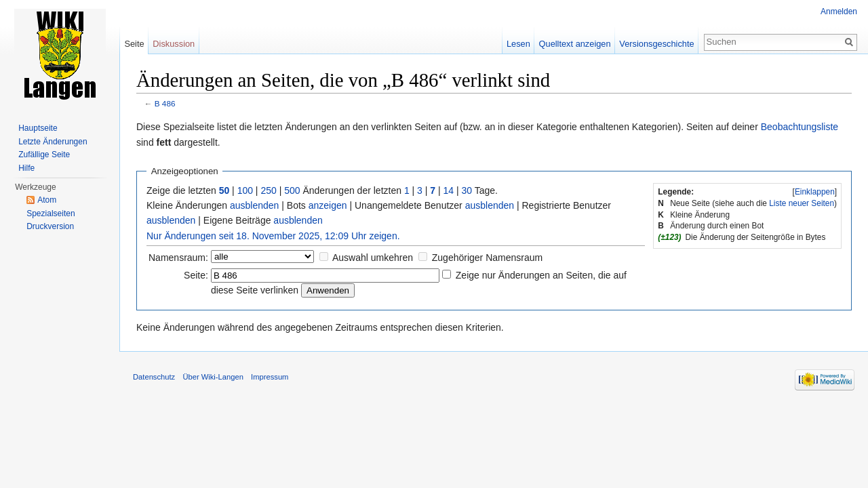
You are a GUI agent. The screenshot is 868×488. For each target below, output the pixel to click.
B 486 (165, 103)
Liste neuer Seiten (802, 203)
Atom (47, 200)
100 (245, 190)
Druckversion (50, 226)
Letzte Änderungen (53, 142)
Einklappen (815, 192)
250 (268, 190)
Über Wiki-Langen (213, 377)
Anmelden (839, 12)
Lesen (518, 44)
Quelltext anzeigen (575, 44)
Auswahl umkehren (373, 258)
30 (467, 190)
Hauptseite (38, 128)
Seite (134, 44)
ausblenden (254, 205)
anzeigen (328, 205)
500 (292, 190)
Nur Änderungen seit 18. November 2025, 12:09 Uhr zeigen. (273, 236)
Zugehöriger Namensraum (487, 258)
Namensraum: (178, 258)
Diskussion (174, 44)
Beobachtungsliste (800, 127)
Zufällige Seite (44, 155)
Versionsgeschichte (656, 44)
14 (449, 190)
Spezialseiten (51, 213)
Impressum (270, 377)
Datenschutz (154, 377)
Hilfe (26, 168)
